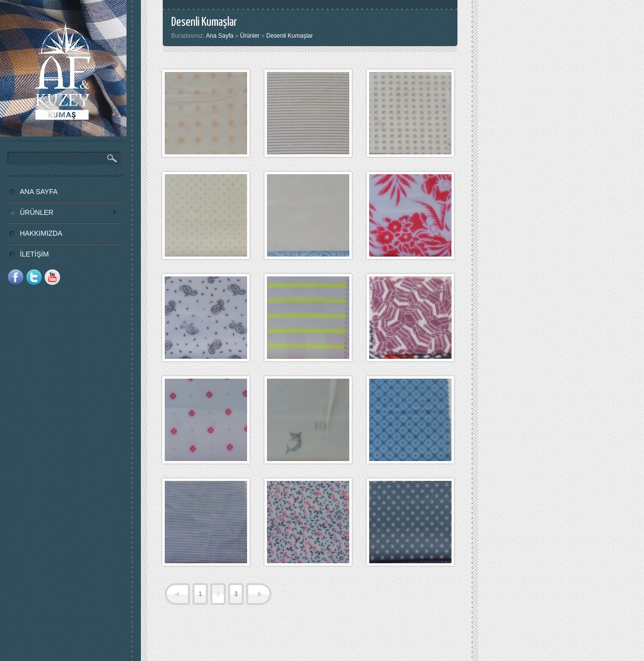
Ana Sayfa (220, 36)
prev (177, 594)
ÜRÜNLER (63, 212)
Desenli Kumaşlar (289, 36)
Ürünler (250, 36)
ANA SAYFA (39, 192)
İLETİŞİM (34, 254)
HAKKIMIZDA (41, 233)
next (259, 594)
